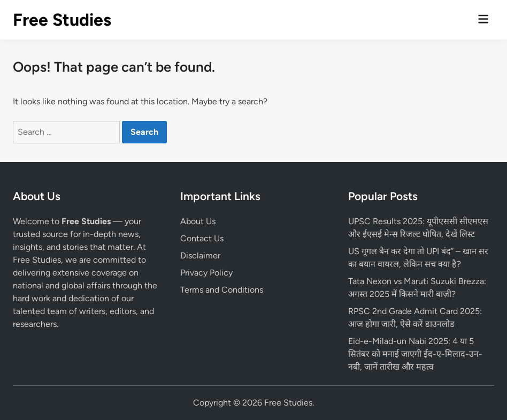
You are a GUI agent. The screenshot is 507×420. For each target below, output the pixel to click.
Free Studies (62, 20)
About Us (198, 221)
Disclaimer (200, 255)
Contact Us (202, 238)
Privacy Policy (206, 273)
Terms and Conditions (222, 290)
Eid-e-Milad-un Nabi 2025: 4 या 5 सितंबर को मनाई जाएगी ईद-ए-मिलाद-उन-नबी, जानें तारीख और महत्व (415, 354)
